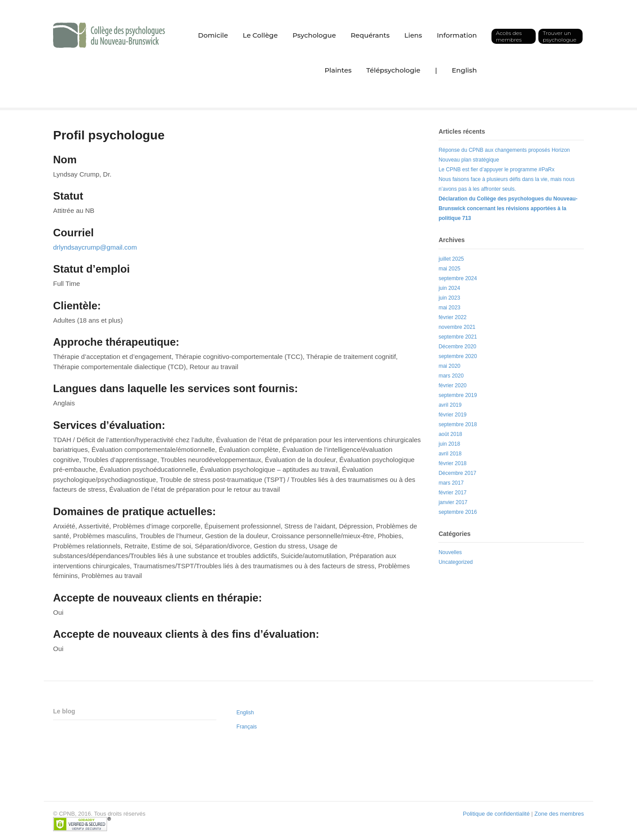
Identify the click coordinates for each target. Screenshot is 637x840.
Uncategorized (455, 562)
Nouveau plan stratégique (469, 160)
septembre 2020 (458, 356)
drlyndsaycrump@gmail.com (95, 247)
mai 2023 (449, 308)
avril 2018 (450, 454)
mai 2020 (449, 366)
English (464, 70)
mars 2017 (451, 483)
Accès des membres (509, 36)
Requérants (370, 35)
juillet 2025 (451, 259)
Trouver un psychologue (560, 36)
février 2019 (452, 415)
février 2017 (452, 493)
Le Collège (260, 35)
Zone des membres (559, 814)
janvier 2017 (453, 502)
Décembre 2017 (457, 473)
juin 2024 (449, 288)
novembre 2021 (457, 327)
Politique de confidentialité (496, 814)
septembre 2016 (458, 512)
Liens (413, 35)
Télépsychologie (393, 70)
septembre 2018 (458, 424)
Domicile (213, 35)
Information (457, 35)
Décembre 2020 (457, 347)
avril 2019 (450, 405)
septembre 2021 (458, 337)
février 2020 (452, 385)
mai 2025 (449, 269)
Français (247, 727)
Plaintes (338, 70)
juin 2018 (449, 444)
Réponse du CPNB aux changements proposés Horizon (504, 150)
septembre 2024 (458, 278)
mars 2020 (451, 376)
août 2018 (450, 434)
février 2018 (452, 463)
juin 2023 (449, 298)
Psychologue (314, 35)
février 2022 (452, 317)
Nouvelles (450, 552)
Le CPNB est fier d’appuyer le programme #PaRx (496, 170)
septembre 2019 (458, 395)
